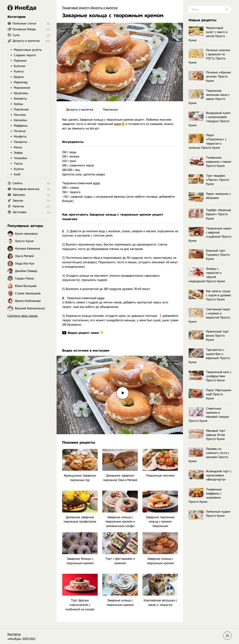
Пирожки (20, 61)
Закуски (18, 201)
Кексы (18, 147)
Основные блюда (24, 29)
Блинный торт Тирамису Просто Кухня (209, 255)
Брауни (19, 77)
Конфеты (20, 136)
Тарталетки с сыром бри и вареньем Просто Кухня (209, 356)
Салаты (17, 183)
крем (117, 124)
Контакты (14, 634)
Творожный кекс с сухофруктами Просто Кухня (210, 376)
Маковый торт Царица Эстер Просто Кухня (207, 435)
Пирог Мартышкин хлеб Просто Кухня (210, 394)
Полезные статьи (24, 23)
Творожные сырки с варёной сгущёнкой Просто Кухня (210, 235)
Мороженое (22, 88)
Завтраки (19, 195)
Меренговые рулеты (28, 50)
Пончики (20, 115)
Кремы (18, 104)
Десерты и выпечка (80, 110)
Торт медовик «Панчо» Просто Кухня (209, 180)
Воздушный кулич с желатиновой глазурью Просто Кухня (210, 119)
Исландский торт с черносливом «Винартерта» (210, 475)
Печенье (20, 131)
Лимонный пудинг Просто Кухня (210, 514)
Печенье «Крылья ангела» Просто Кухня (210, 77)
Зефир (18, 153)
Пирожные (110, 110)
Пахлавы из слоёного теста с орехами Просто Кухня (209, 455)
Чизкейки (20, 158)
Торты (18, 164)
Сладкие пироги (25, 55)
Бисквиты (20, 99)
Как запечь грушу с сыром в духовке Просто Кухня (210, 295)
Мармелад (21, 82)
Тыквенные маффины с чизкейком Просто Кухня (205, 496)
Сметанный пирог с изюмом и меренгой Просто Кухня (209, 315)
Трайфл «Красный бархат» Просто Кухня (210, 214)
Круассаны (21, 93)
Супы (16, 35)
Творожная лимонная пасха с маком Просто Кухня (209, 97)
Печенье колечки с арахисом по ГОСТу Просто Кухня (209, 56)
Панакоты (21, 142)
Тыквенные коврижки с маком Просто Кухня (210, 162)
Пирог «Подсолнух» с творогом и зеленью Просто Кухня (207, 141)
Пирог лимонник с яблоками (210, 196)
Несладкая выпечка (26, 189)
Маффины (21, 126)
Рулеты (19, 71)
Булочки (20, 66)
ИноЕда (22, 8)
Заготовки (20, 212)
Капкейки (20, 120)
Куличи (19, 169)
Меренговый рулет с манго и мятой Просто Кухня (208, 34)
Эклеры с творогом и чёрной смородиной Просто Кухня (207, 275)
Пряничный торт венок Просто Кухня (209, 336)
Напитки (18, 206)
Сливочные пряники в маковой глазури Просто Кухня (209, 415)
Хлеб (17, 174)
